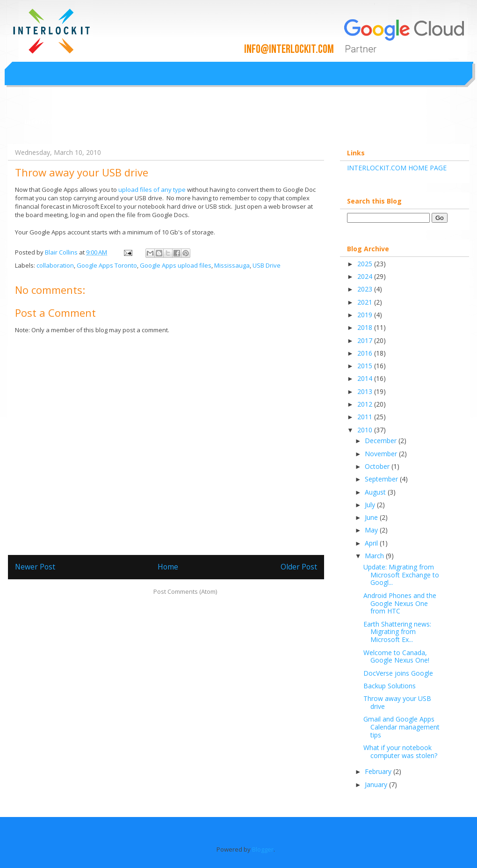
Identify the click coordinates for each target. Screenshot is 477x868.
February (379, 771)
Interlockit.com (51, 121)
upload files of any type (151, 190)
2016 (366, 353)
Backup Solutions (390, 686)
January (377, 784)
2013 (366, 391)
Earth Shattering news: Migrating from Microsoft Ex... (397, 632)
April (372, 543)
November (382, 454)
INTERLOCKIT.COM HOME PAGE (397, 168)
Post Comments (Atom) (185, 591)
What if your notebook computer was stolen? (400, 751)
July (371, 505)
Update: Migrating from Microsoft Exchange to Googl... (401, 575)
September (382, 479)
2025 (366, 264)
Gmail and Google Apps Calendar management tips (401, 727)
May (372, 530)
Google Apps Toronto (107, 265)
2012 (366, 404)
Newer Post (35, 567)
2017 (366, 340)
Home (168, 567)
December (382, 441)
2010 (366, 430)
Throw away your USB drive (397, 702)
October (378, 466)
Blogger (263, 849)
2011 (366, 417)
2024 (366, 276)
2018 (366, 327)
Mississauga (232, 265)
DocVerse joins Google (398, 673)
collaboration (55, 265)
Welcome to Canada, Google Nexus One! (396, 656)
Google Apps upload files (176, 265)
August (376, 492)
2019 (366, 315)
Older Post (299, 567)
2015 (366, 366)
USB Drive (267, 265)
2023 (366, 289)
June (372, 517)
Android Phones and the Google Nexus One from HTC (400, 603)
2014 (366, 378)
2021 (366, 302)
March (375, 556)
